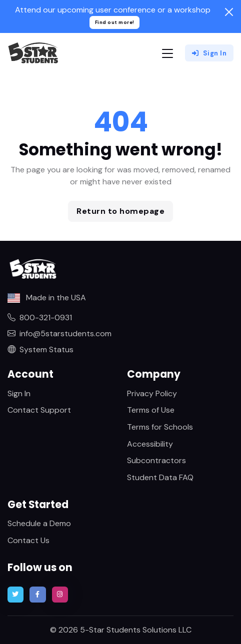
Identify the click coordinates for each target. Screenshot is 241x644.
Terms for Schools (160, 427)
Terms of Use (151, 410)
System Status (40, 349)
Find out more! (115, 22)
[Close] (229, 12)
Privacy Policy (152, 393)
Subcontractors (156, 460)
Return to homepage (120, 211)
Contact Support (39, 410)
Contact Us (28, 540)
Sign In (209, 53)
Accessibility (150, 444)
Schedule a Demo (39, 523)
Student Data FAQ (160, 477)
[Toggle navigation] (167, 53)
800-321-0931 (40, 318)
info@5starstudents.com (59, 333)
